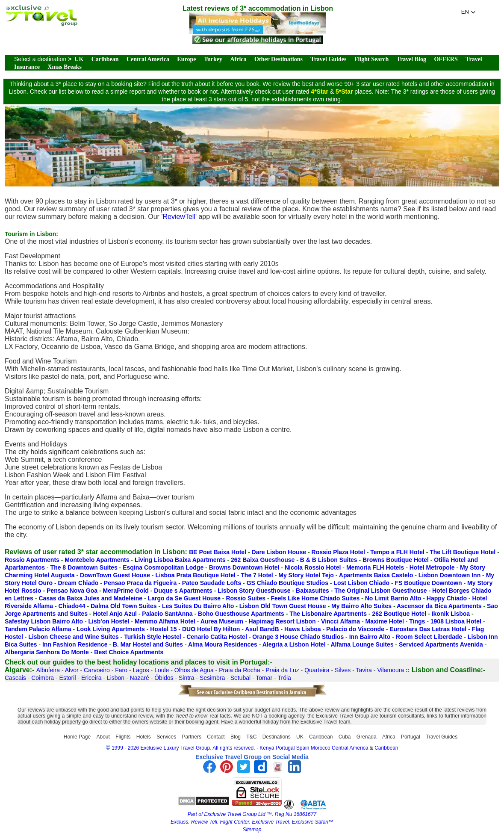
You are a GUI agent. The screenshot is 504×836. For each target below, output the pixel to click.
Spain (303, 748)
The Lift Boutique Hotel (463, 552)
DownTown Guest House (115, 575)
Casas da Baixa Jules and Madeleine (90, 598)
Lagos (141, 670)
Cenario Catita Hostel (217, 637)
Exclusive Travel (271, 822)
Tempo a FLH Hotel (397, 552)
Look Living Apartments (111, 629)
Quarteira (317, 670)
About (103, 737)
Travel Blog (411, 59)
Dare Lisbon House (279, 552)
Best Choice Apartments (129, 652)
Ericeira (91, 678)
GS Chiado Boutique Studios (287, 583)
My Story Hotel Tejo (306, 575)
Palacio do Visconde (355, 629)
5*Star (344, 92)
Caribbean (105, 59)
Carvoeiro (97, 670)
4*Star (319, 92)
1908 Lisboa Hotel (456, 621)
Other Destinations (279, 59)
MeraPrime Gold (126, 591)
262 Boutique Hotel (399, 614)
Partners (192, 737)
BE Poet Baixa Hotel (218, 552)
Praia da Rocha (240, 670)
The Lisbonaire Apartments (328, 614)
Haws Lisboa (303, 629)
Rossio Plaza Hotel (338, 552)
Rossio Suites (246, 598)
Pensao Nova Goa (72, 591)
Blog (236, 737)
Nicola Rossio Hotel (313, 567)
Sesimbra (212, 678)
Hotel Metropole (432, 567)
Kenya (267, 748)
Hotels (144, 737)
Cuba (345, 737)
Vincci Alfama (340, 621)
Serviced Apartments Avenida (441, 644)
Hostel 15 (163, 629)
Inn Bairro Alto (370, 637)
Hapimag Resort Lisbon (282, 621)
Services (166, 737)
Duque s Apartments (183, 591)
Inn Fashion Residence (75, 644)
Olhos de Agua (194, 670)
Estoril (68, 678)
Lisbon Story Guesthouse (254, 591)
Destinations (277, 737)
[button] (469, 12)
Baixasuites (312, 591)
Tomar (264, 678)
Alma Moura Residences (223, 644)
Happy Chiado (447, 598)
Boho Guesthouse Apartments (241, 614)
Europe (186, 59)
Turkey (213, 59)
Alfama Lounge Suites (362, 644)
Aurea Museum (222, 621)
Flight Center (235, 822)
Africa (238, 59)
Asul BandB (262, 629)
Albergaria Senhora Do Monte (47, 652)
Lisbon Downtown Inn (449, 575)
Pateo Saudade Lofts (212, 583)
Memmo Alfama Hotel (165, 621)
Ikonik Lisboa (451, 614)
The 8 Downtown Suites (84, 567)
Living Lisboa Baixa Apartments (180, 560)
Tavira (364, 670)
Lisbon (116, 678)
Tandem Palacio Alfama (38, 629)
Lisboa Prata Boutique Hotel (195, 575)
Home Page (77, 737)
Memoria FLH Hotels (375, 567)
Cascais (15, 678)
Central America (148, 59)
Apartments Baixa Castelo (376, 575)
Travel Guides (328, 59)
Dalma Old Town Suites (124, 606)
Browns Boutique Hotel (396, 560)
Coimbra (43, 678)
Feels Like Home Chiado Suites (315, 598)
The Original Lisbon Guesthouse (380, 591)
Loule (162, 670)
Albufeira (48, 670)
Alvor (72, 670)
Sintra (187, 678)
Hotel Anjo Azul (115, 614)
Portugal (411, 737)
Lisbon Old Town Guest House (283, 606)
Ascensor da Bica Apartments (439, 606)
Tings (417, 621)
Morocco (321, 748)
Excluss (179, 822)
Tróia (284, 678)
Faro (121, 670)
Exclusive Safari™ (313, 822)
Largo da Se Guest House (184, 598)
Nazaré (140, 678)
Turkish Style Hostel (153, 637)
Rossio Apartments (32, 560)
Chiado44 (72, 606)
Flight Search (371, 59)
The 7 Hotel (257, 575)
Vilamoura (391, 670)
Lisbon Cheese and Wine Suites (73, 637)
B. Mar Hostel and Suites (148, 644)
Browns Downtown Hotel (244, 567)
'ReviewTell (178, 217)
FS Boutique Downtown (429, 583)
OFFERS (446, 59)
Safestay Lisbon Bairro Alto (44, 621)
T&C (251, 737)
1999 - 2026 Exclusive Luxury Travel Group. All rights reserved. (183, 748)
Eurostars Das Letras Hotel (428, 629)
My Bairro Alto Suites (361, 606)
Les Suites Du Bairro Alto (198, 606)
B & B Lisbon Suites (329, 560)
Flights (123, 737)
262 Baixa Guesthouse (263, 560)
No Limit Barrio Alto (393, 598)
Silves (343, 670)
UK (79, 59)
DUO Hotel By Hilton (211, 629)
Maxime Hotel (385, 621)
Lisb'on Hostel (109, 621)
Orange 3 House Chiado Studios (298, 637)
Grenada (367, 737)
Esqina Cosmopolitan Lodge (163, 567)
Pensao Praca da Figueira (140, 583)
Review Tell (204, 822)
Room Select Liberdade (429, 637)
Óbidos (164, 678)
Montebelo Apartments (97, 560)
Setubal (240, 678)
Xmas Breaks (64, 67)
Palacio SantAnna (167, 614)
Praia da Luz (282, 670)
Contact (216, 737)
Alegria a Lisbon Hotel (294, 644)
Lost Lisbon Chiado (361, 583)
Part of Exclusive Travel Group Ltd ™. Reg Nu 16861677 (252, 814)
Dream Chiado (78, 583)
